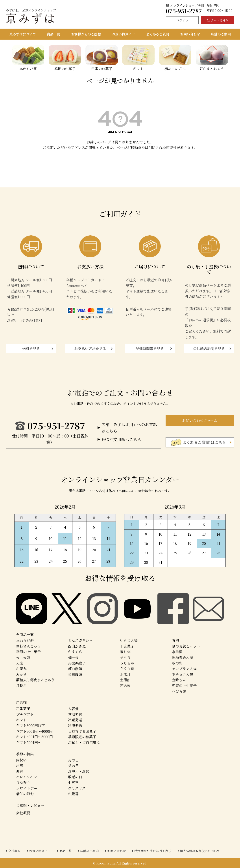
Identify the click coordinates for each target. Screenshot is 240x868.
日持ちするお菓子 (82, 731)
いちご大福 (129, 640)
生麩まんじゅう (28, 646)
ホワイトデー (27, 788)
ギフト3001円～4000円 (34, 731)
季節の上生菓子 (28, 652)
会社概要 (23, 813)
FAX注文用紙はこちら (121, 439)
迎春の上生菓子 (184, 686)
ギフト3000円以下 (30, 726)
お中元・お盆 (79, 771)
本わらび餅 (25, 640)
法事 (20, 766)
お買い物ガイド (40, 851)
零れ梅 (125, 652)
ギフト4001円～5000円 (34, 737)
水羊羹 (177, 652)
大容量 (73, 709)
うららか (127, 663)
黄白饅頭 (75, 674)
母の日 (73, 760)
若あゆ (125, 686)
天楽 (20, 663)
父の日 (73, 766)
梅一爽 (73, 657)
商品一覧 (65, 851)
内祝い (21, 760)
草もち (125, 657)
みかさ (21, 674)
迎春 (20, 771)
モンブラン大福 (184, 669)
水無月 (125, 674)
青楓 (175, 640)
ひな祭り (23, 783)
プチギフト (25, 714)
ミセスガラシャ (80, 640)
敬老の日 (75, 777)
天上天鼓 (23, 657)
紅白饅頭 (75, 669)
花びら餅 (179, 691)
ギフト (21, 720)
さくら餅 (127, 669)
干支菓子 (127, 646)
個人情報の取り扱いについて (200, 851)
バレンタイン (27, 777)
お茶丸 (21, 669)
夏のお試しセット (186, 646)
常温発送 (75, 714)
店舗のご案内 (89, 851)
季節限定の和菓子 (82, 737)
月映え (21, 686)
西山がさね (77, 646)
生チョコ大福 (183, 674)
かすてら (75, 652)
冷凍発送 (75, 726)
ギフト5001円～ (29, 743)
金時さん (179, 680)
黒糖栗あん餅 (183, 657)
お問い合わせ (116, 851)
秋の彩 (177, 663)
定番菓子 (23, 709)
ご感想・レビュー (30, 805)
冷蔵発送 (75, 720)
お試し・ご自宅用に (84, 743)
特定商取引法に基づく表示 (153, 851)
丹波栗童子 (77, 663)
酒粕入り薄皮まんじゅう (35, 680)
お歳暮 (73, 794)
